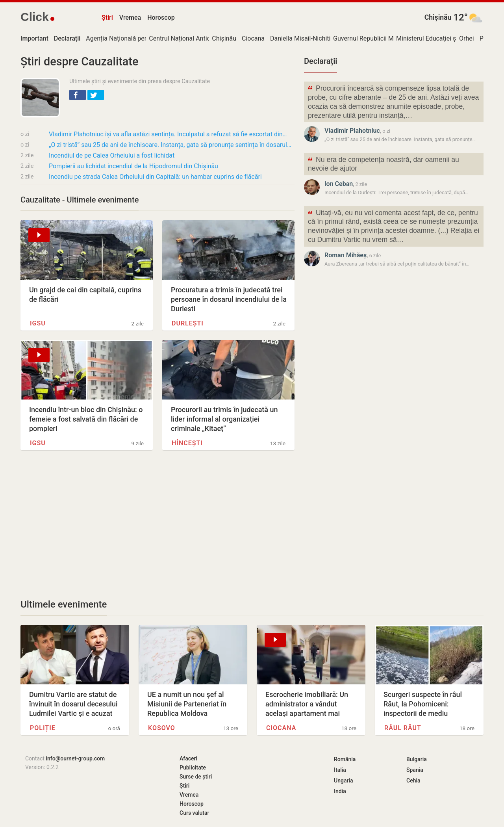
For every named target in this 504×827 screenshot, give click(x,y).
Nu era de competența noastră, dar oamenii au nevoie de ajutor (383, 164)
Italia (340, 770)
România (345, 759)
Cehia (413, 781)
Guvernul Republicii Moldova (373, 38)
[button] (78, 95)
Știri (107, 18)
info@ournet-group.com (75, 758)
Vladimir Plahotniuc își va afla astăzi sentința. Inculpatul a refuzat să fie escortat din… (168, 134)
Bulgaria (417, 759)
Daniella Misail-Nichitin (302, 38)
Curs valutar (194, 813)
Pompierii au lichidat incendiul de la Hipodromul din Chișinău (133, 166)
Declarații (321, 61)
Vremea (130, 18)
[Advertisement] (157, 524)
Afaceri (188, 758)
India (340, 791)
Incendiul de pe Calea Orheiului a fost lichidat (112, 155)
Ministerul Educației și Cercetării (441, 38)
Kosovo (162, 728)
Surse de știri (196, 777)
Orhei (467, 38)
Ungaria (344, 781)
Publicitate (193, 768)
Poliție (43, 728)
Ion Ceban (339, 184)
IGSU (38, 323)
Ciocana (253, 38)
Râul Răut (403, 728)
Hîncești (187, 443)
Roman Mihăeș (346, 255)
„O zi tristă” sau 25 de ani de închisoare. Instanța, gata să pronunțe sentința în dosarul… (170, 145)
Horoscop (161, 18)
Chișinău (438, 17)
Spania (415, 770)
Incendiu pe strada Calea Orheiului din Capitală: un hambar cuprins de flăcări (155, 177)
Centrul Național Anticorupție (189, 38)
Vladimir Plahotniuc (352, 131)
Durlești (188, 323)
